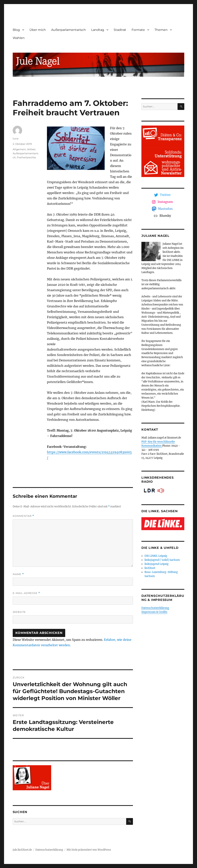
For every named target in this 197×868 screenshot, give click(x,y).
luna (16, 138)
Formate (138, 30)
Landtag (98, 30)
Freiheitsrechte (26, 157)
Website (19, 612)
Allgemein (19, 149)
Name (18, 574)
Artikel (31, 149)
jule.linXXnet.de (22, 850)
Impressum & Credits (154, 612)
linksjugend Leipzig (157, 564)
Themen (161, 30)
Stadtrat (120, 30)
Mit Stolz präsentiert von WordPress (89, 850)
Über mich (38, 30)
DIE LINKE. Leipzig (156, 556)
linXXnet (150, 568)
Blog (16, 30)
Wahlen (19, 38)
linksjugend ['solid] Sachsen (162, 560)
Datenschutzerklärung (155, 608)
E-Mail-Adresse (26, 593)
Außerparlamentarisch (68, 30)
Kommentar (23, 516)
